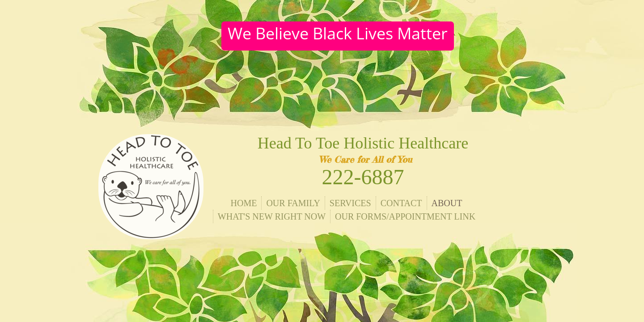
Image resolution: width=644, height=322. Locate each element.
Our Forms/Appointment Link (405, 216)
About (447, 203)
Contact (401, 203)
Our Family (293, 203)
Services (350, 203)
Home (244, 203)
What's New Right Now (272, 216)
